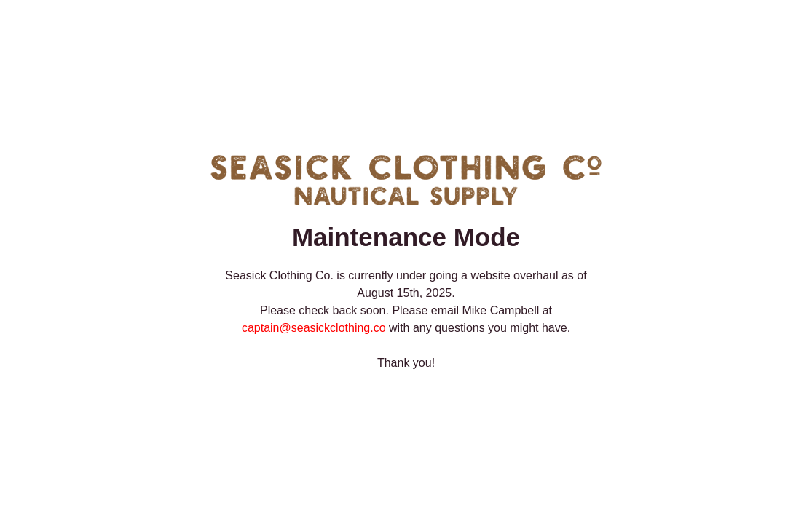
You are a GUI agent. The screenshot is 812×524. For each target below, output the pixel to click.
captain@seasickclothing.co (314, 328)
